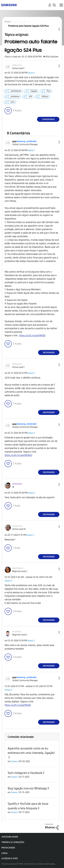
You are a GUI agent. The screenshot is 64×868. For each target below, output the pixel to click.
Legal (5, 853)
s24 (30, 97)
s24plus (45, 97)
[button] (54, 66)
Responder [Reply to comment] (49, 353)
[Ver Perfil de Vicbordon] (17, 484)
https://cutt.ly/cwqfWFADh (18, 455)
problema (15, 97)
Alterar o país (10, 858)
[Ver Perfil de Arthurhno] (17, 65)
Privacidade (8, 848)
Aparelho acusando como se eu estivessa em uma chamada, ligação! (31, 751)
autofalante (16, 91)
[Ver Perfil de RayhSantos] (18, 568)
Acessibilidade (10, 837)
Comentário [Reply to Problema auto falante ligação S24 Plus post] (48, 119)
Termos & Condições (13, 842)
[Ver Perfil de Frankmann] (17, 526)
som (12, 102)
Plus (49, 91)
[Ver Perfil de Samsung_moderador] (27, 141)
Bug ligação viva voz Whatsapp (27, 788)
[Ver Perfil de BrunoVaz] (17, 632)
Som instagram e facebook (25, 773)
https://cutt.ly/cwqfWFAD (32, 335)
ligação (34, 91)
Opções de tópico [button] (54, 29)
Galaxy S (31, 73)
